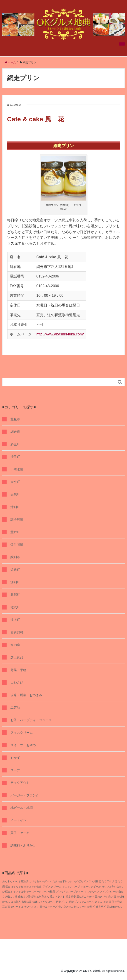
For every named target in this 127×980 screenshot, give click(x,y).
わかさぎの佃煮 (33, 887)
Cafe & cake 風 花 (36, 119)
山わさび (17, 682)
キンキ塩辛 (19, 892)
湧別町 (15, 582)
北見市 (15, 419)
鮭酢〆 (91, 907)
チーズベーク (34, 892)
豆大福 (6, 907)
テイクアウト (20, 783)
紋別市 (15, 557)
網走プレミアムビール (82, 902)
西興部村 (17, 632)
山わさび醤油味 (27, 896)
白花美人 (16, 902)
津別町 (15, 507)
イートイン (18, 820)
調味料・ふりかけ (23, 845)
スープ (15, 770)
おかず (15, 758)
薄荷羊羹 (117, 902)
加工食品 (17, 657)
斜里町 (15, 444)
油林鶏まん (43, 896)
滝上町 (15, 620)
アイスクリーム (22, 733)
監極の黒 (27, 902)
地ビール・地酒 (22, 808)
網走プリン (62, 902)
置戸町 (15, 532)
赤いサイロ (17, 907)
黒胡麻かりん (114, 907)
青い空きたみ (66, 907)
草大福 (107, 902)
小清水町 (17, 469)
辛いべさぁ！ (32, 907)
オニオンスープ (71, 887)
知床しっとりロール (44, 902)
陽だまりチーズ (49, 907)
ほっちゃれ (17, 887)
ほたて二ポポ (107, 881)
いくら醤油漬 (21, 881)
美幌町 (15, 494)
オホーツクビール (91, 887)
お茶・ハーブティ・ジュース (31, 720)
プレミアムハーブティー (70, 892)
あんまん (7, 881)
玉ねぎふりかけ (85, 896)
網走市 (15, 432)
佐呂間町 (17, 545)
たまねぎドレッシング (65, 881)
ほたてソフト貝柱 (88, 881)
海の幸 (15, 645)
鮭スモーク (80, 907)
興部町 (15, 595)
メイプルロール (109, 892)
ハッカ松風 (49, 892)
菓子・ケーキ (20, 833)
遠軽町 (15, 570)
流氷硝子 (71, 896)
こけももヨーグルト (40, 881)
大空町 (15, 482)
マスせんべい (92, 892)
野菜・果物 (18, 670)
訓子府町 (17, 519)
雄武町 (15, 607)
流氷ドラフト (57, 896)
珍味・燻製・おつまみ (26, 695)
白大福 (112, 896)
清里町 (15, 457)
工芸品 (15, 708)
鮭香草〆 (101, 907)
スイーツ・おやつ (23, 745)
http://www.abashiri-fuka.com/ (60, 334)
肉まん (99, 902)
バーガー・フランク (25, 795)
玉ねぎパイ (101, 896)
